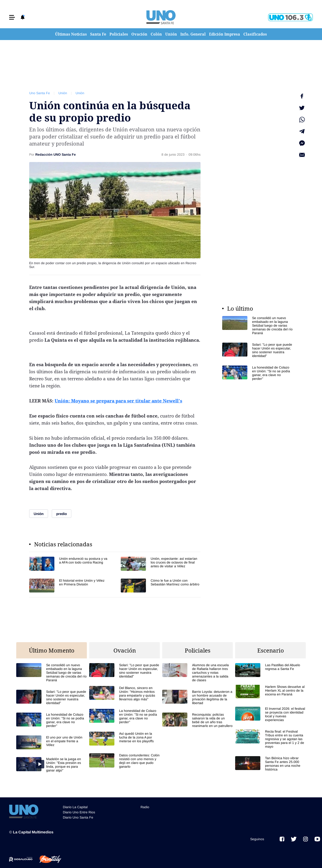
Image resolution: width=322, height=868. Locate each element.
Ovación (139, 34)
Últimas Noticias (71, 34)
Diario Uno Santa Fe (78, 815)
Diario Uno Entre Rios (79, 810)
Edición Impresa (225, 34)
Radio (145, 805)
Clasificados (255, 34)
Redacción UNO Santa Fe (56, 154)
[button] (12, 17)
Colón (156, 34)
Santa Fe (98, 34)
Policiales (119, 34)
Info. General (193, 34)
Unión (171, 34)
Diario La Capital (75, 805)
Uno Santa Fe (40, 93)
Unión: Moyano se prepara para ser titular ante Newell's (118, 401)
